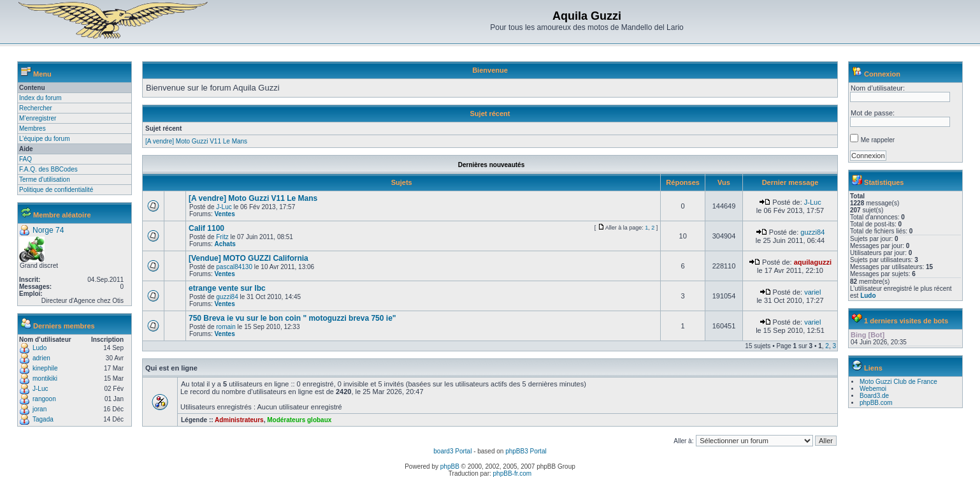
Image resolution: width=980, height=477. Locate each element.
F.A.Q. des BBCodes (48, 169)
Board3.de (874, 396)
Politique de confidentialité (56, 190)
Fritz (222, 237)
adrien (41, 358)
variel (812, 292)
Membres (32, 128)
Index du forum (40, 98)
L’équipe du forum (45, 139)
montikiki (45, 378)
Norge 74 (48, 230)
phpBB (450, 466)
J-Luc (40, 389)
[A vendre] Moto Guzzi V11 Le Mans (196, 141)
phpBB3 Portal (526, 451)
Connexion (882, 74)
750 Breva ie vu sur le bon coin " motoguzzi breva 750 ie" (292, 318)
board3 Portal (452, 451)
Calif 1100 (206, 228)
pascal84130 (234, 267)
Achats (225, 244)
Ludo (40, 348)
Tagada (43, 419)
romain (226, 327)
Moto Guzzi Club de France (898, 382)
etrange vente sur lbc (227, 288)
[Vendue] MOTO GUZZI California (249, 258)
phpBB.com (876, 403)
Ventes (224, 214)
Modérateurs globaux (299, 420)
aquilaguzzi (813, 262)
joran (40, 409)
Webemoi (873, 389)
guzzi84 (812, 232)
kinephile (45, 368)
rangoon (44, 399)
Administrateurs (239, 420)
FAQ (25, 159)
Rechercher (36, 108)
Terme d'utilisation (45, 180)
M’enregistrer (38, 118)
